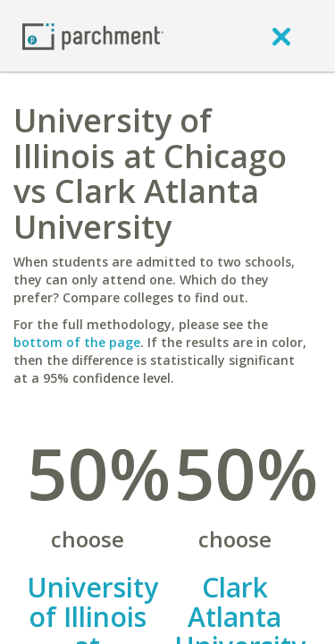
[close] (281, 36)
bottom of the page (77, 342)
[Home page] (93, 35)
